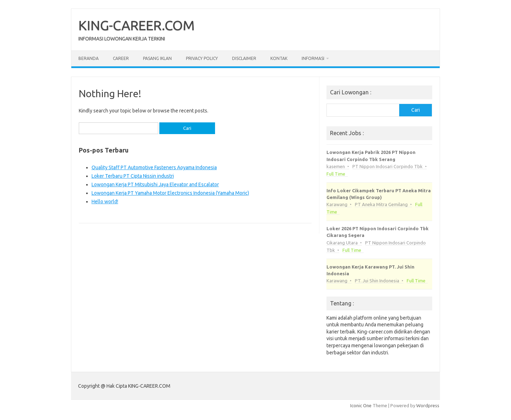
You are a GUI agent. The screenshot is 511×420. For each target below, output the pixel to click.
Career (121, 58)
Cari (416, 110)
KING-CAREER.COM (137, 25)
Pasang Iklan (157, 58)
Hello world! (105, 201)
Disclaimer (244, 58)
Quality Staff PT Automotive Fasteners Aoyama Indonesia (154, 167)
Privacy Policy (202, 58)
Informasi (313, 58)
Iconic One (361, 405)
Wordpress (428, 405)
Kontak (279, 58)
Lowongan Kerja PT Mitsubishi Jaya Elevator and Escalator (155, 184)
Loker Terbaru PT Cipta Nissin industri (133, 176)
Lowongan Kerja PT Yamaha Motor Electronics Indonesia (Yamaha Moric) (170, 193)
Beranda (89, 58)
